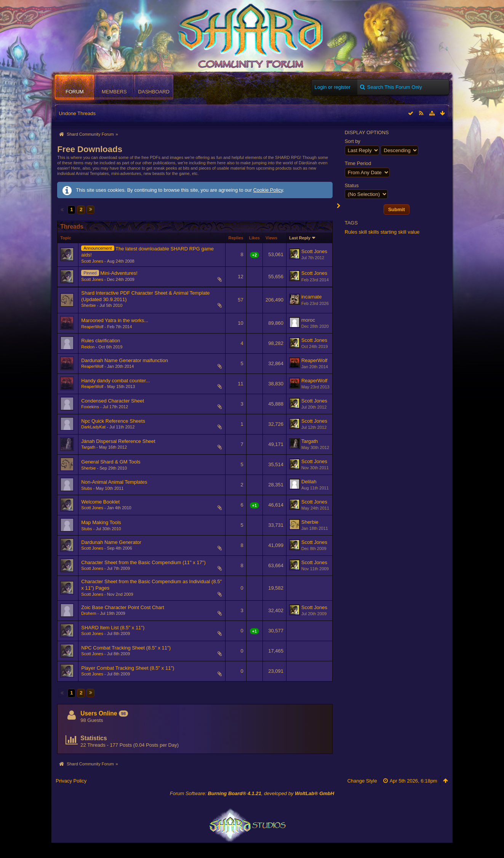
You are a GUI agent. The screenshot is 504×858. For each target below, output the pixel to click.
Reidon (88, 347)
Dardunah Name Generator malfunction (125, 360)
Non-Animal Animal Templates (114, 482)
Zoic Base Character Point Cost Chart (122, 607)
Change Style (362, 781)
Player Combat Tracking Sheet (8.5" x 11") (128, 668)
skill (363, 232)
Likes (254, 238)
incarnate (311, 297)
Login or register (333, 87)
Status (352, 185)
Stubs (86, 488)
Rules (351, 232)
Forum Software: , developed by (252, 793)
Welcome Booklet (100, 502)
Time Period (358, 163)
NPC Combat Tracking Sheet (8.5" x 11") (126, 648)
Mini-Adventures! (119, 273)
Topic (66, 238)
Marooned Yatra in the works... (115, 320)
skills (374, 232)
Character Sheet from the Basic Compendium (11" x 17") (143, 562)
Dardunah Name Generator (111, 542)
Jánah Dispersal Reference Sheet (118, 441)
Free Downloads (90, 149)
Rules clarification (101, 341)
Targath (88, 447)
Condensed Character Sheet (113, 401)
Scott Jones (92, 261)
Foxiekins (90, 407)
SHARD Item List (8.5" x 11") (113, 628)
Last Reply (300, 238)
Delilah (309, 482)
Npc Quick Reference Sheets (113, 421)
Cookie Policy (268, 190)
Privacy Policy (71, 781)
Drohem (89, 613)
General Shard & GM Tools (111, 462)
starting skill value (400, 232)
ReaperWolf (92, 327)
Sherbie (88, 305)
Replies (236, 238)
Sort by (353, 141)
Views (271, 238)
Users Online (99, 713)
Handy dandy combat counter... (115, 381)
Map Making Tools (101, 522)
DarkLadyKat (93, 427)
